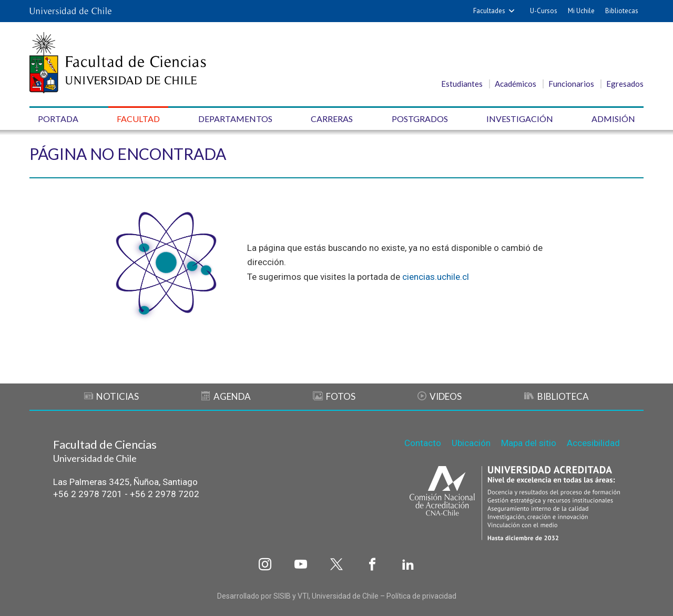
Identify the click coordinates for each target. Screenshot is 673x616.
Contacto (423, 443)
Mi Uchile (581, 11)
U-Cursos (544, 11)
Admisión (613, 119)
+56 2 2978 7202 (165, 494)
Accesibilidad (593, 443)
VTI (303, 596)
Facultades (489, 11)
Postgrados (420, 119)
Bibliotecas (622, 11)
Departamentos (235, 119)
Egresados (625, 84)
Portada (58, 119)
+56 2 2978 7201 (88, 494)
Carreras (332, 119)
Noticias (111, 396)
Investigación (520, 119)
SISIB (282, 596)
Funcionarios (571, 84)
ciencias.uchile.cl (436, 277)
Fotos (334, 396)
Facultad (138, 119)
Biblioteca (557, 396)
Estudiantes (462, 84)
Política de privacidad (421, 596)
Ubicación (471, 443)
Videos (440, 396)
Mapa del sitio (529, 443)
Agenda (226, 396)
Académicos (516, 84)
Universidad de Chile (345, 596)
